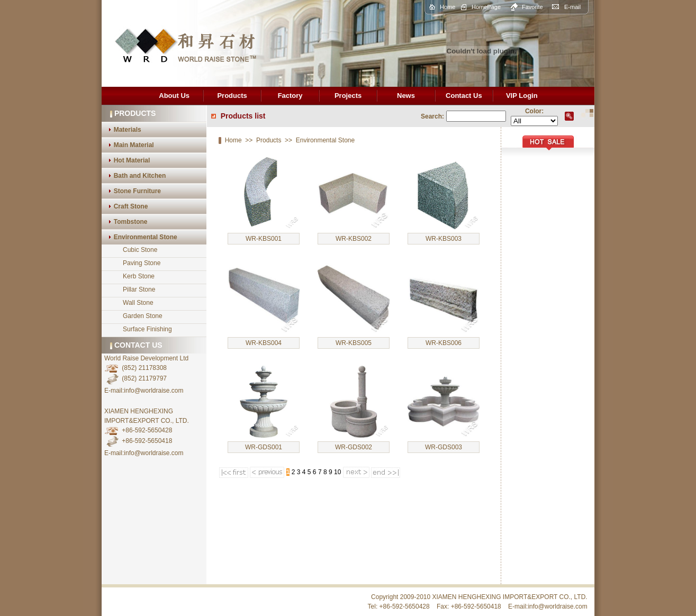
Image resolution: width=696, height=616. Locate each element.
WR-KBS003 (444, 239)
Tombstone (131, 222)
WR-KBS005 (354, 343)
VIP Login (522, 96)
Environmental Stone (146, 237)
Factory (290, 96)
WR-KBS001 (264, 239)
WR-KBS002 (354, 239)
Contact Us (464, 96)
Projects (348, 96)
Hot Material (132, 160)
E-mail (572, 7)
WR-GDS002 (354, 447)
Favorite (532, 7)
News (406, 96)
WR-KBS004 (264, 343)
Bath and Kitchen (140, 176)
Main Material (134, 145)
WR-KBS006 (444, 343)
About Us (174, 96)
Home (448, 7)
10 (337, 472)
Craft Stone (131, 206)
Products (232, 96)
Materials (128, 130)
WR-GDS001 (264, 447)
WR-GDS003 (444, 447)
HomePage (486, 7)
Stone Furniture (137, 191)
